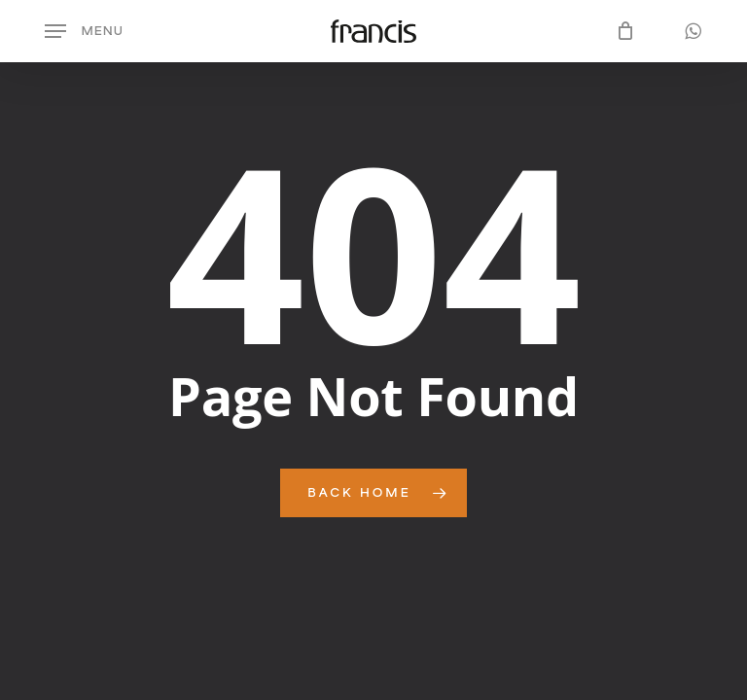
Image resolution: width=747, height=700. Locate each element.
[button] (84, 31)
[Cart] (621, 31)
